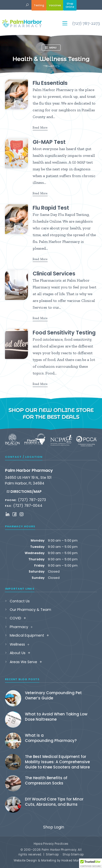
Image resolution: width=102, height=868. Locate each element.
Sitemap (52, 854)
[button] (27, 5)
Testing (39, 5)
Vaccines (55, 5)
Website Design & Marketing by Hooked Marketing (51, 860)
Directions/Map (24, 492)
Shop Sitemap (73, 854)
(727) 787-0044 (28, 506)
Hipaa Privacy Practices (51, 844)
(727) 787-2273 (86, 23)
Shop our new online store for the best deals (51, 413)
